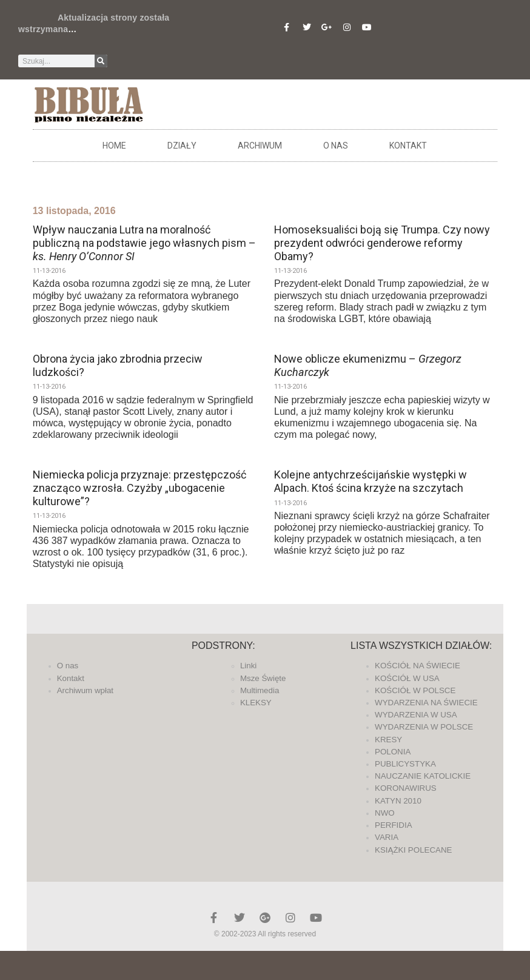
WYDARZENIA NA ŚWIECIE (426, 703)
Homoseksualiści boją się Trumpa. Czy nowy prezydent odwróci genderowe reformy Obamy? (382, 243)
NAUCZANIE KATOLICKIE (423, 776)
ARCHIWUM (260, 146)
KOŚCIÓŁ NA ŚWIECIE (418, 666)
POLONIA (393, 752)
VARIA (387, 837)
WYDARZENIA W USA (416, 715)
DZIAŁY (182, 146)
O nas (336, 146)
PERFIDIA (393, 825)
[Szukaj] (101, 61)
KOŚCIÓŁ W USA (407, 678)
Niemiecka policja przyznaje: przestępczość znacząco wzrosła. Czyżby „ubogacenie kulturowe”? (139, 488)
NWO (385, 813)
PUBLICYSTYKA (405, 764)
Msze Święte (263, 678)
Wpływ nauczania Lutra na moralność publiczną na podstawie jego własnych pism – (144, 243)
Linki (248, 666)
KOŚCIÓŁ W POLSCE (415, 690)
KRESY (388, 740)
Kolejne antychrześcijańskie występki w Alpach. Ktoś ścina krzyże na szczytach (371, 481)
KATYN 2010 (398, 801)
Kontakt (408, 146)
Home (114, 146)
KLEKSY (256, 703)
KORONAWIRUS (406, 788)
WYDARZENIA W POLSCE (424, 727)
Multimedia (260, 690)
